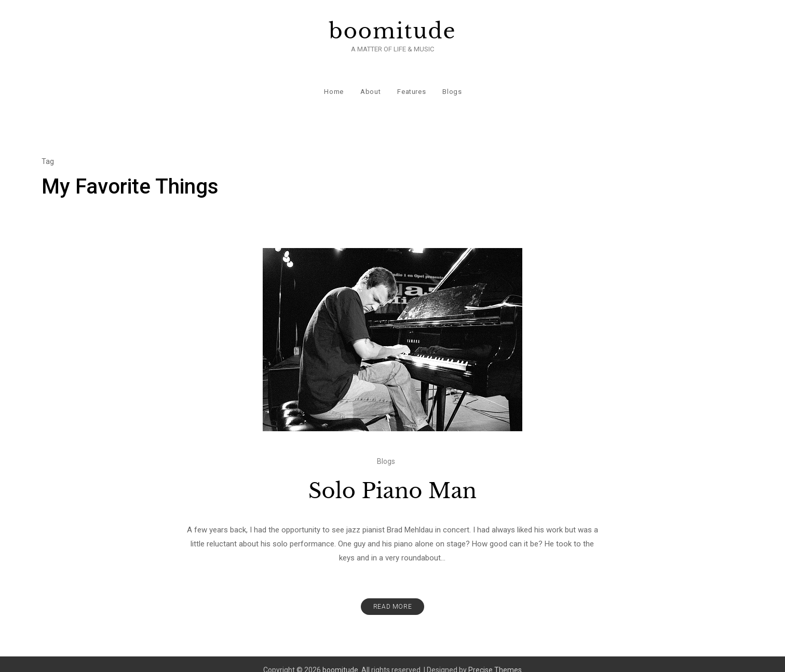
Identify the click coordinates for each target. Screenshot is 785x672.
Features (411, 83)
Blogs (451, 83)
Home (333, 83)
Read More (392, 595)
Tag (48, 149)
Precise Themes (495, 658)
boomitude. (341, 658)
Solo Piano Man (392, 479)
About (370, 83)
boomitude (393, 31)
